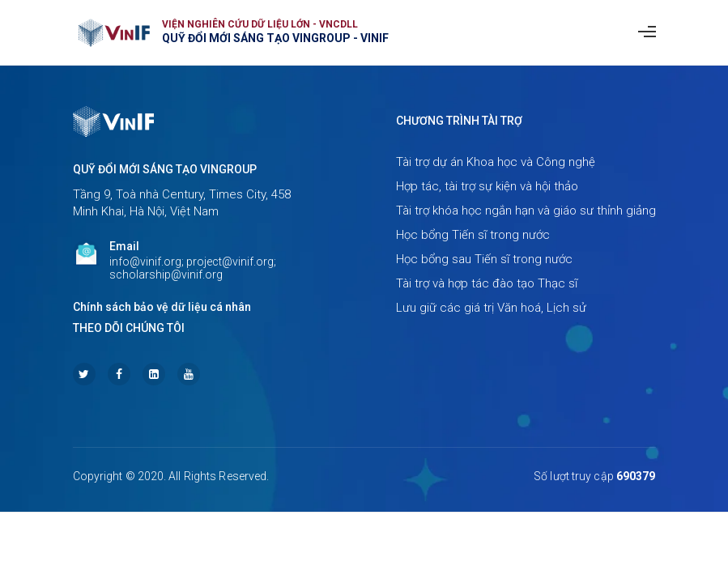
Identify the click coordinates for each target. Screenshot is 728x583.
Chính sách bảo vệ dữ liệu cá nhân (162, 307)
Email (124, 246)
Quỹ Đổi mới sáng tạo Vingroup (165, 169)
